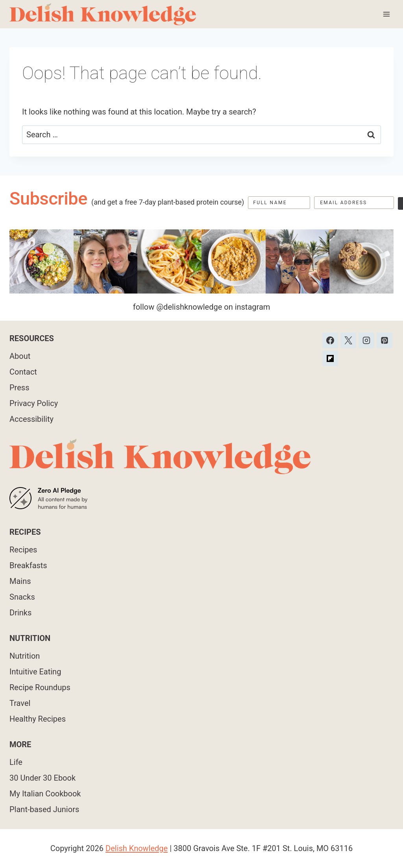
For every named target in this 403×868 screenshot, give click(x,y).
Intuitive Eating (35, 672)
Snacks (22, 597)
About (20, 356)
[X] (348, 340)
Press (19, 388)
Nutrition (25, 656)
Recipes (23, 550)
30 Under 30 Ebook (43, 778)
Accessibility (31, 419)
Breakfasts (28, 565)
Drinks (20, 613)
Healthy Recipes (38, 719)
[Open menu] (386, 14)
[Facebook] (330, 340)
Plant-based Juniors (44, 809)
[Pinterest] (385, 340)
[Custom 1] (330, 358)
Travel (20, 703)
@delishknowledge (189, 307)
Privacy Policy (34, 403)
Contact (23, 372)
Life (16, 762)
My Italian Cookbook (45, 794)
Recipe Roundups (40, 687)
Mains (20, 581)
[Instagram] (366, 340)
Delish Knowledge (137, 848)
